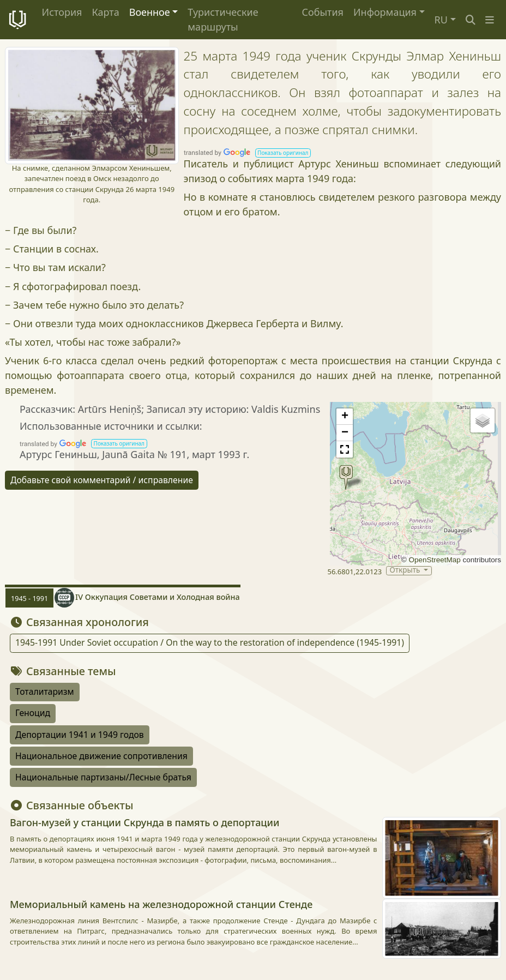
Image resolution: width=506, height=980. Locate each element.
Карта (105, 12)
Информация (385, 12)
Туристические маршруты (223, 19)
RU (441, 20)
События (323, 12)
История (62, 12)
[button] (490, 20)
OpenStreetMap (434, 560)
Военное (150, 12)
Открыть (405, 571)
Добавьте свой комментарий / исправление (102, 480)
